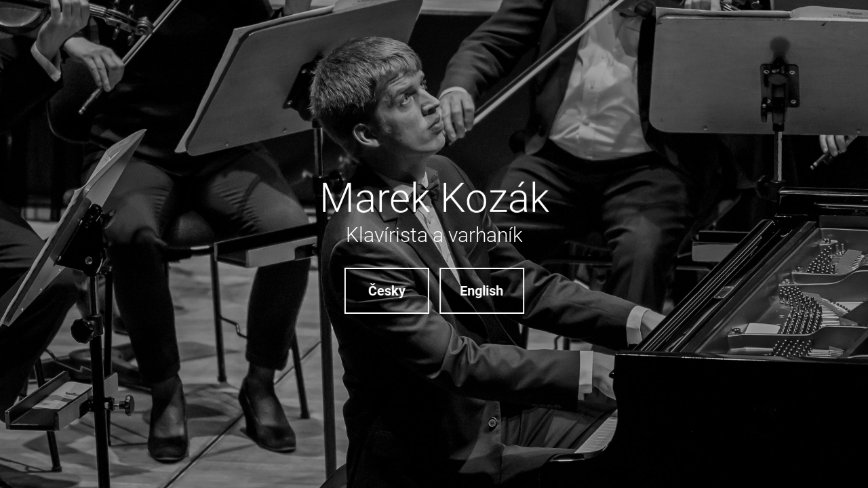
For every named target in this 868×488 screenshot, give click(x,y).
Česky (386, 291)
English (482, 291)
